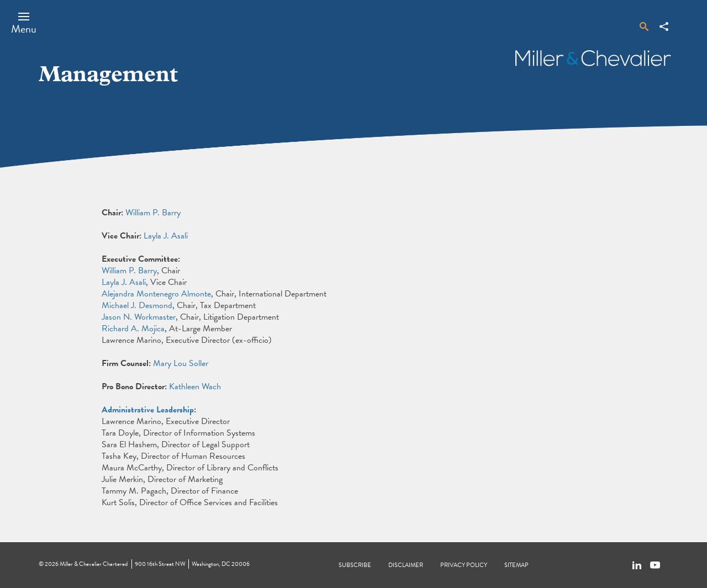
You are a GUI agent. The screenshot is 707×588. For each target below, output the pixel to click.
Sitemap (516, 565)
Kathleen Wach (195, 386)
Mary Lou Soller (181, 363)
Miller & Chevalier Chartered (94, 564)
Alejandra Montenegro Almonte (156, 294)
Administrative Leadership (148, 410)
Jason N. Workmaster (139, 317)
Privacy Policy (464, 565)
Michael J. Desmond (137, 305)
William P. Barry (153, 213)
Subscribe (355, 565)
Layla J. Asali (166, 236)
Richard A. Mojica (133, 329)
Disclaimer (406, 565)
